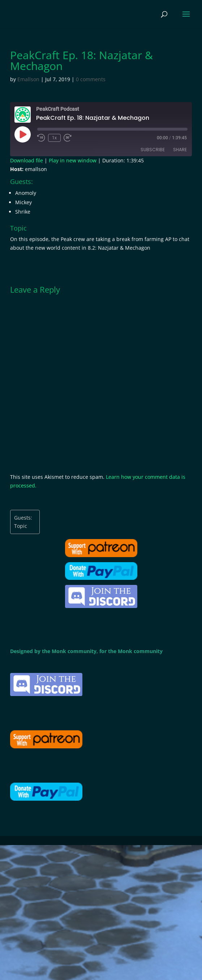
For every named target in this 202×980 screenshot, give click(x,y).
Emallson (28, 79)
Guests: (23, 518)
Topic (21, 526)
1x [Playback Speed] (54, 138)
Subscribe (153, 150)
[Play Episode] (22, 134)
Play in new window (73, 160)
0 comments (91, 79)
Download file (27, 160)
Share (180, 150)
